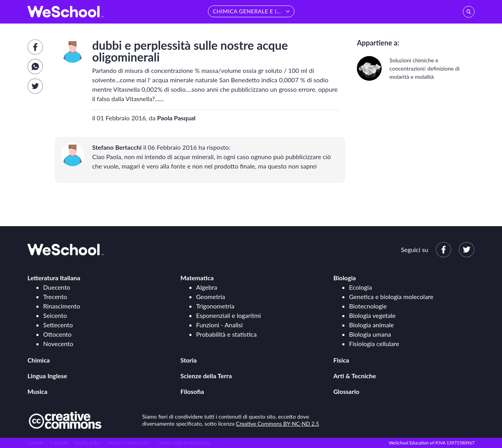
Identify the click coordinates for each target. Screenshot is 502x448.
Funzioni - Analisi (219, 325)
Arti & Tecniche (355, 376)
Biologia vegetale (372, 315)
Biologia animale (371, 325)
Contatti (35, 443)
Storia (189, 360)
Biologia (345, 278)
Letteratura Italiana (54, 278)
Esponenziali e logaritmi (228, 315)
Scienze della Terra (206, 376)
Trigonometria (215, 306)
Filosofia (192, 391)
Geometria (211, 297)
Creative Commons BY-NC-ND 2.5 (278, 424)
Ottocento (57, 334)
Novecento (58, 344)
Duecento (57, 287)
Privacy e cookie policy (129, 443)
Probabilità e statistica (226, 334)
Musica (37, 391)
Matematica (197, 278)
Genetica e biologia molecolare (391, 297)
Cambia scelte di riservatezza (184, 443)
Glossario (346, 391)
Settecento (58, 325)
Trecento (55, 297)
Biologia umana (370, 334)
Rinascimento (62, 306)
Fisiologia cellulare (374, 344)
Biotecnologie (368, 306)
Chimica (39, 360)
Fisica (341, 360)
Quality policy (87, 443)
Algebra (207, 287)
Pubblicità (59, 443)
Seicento (55, 315)
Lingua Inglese (47, 376)
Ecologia (360, 287)
